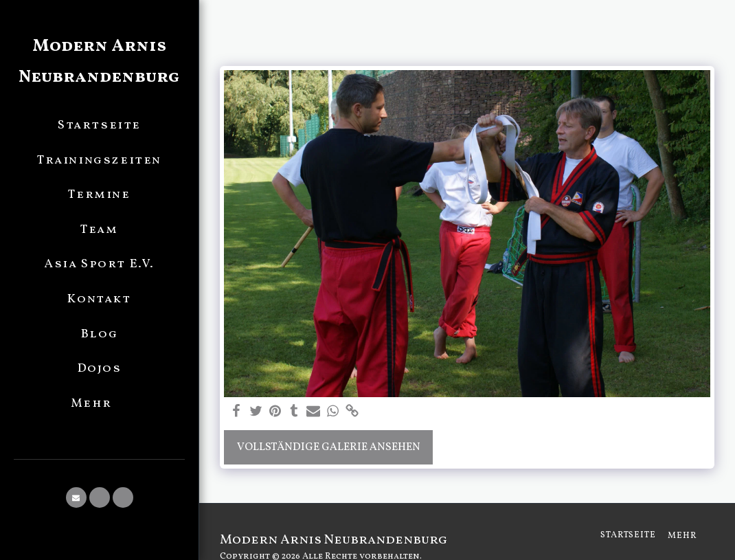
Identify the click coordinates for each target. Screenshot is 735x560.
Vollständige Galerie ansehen (329, 447)
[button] (76, 497)
